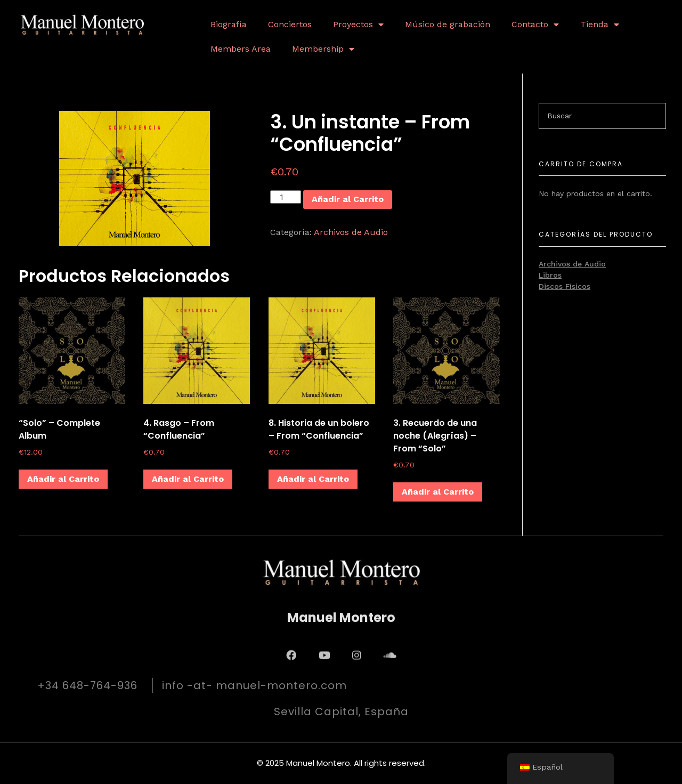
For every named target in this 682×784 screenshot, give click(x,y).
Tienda (600, 25)
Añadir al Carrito (348, 199)
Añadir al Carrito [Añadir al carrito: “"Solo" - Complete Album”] (63, 479)
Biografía (229, 24)
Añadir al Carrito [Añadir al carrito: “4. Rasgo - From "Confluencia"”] (188, 479)
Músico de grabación (448, 24)
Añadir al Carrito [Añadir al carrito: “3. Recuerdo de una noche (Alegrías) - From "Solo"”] (438, 492)
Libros (550, 275)
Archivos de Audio (351, 232)
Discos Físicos (565, 286)
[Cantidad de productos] (286, 197)
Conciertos (290, 24)
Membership (323, 49)
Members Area (241, 49)
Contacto (535, 25)
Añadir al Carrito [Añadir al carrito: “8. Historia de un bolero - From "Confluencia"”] (313, 479)
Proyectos (358, 25)
